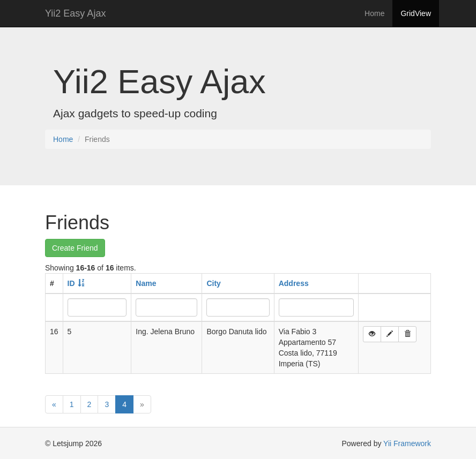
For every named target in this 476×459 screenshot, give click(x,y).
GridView (416, 13)
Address (294, 283)
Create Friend (75, 248)
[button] (372, 334)
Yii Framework (407, 443)
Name (146, 283)
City (213, 283)
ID (71, 283)
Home (374, 13)
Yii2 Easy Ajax (75, 13)
